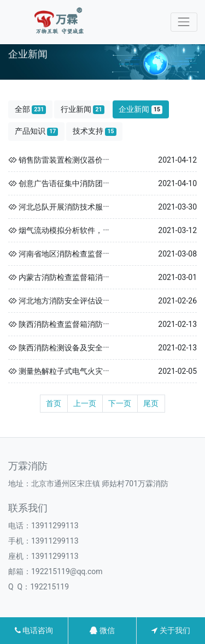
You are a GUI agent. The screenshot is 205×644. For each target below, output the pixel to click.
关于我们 (171, 630)
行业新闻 (83, 109)
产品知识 (37, 131)
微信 (102, 630)
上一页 (85, 403)
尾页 (151, 403)
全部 (31, 109)
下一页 (120, 403)
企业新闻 (140, 109)
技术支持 (95, 131)
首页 (54, 403)
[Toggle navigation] (184, 22)
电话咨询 (34, 630)
